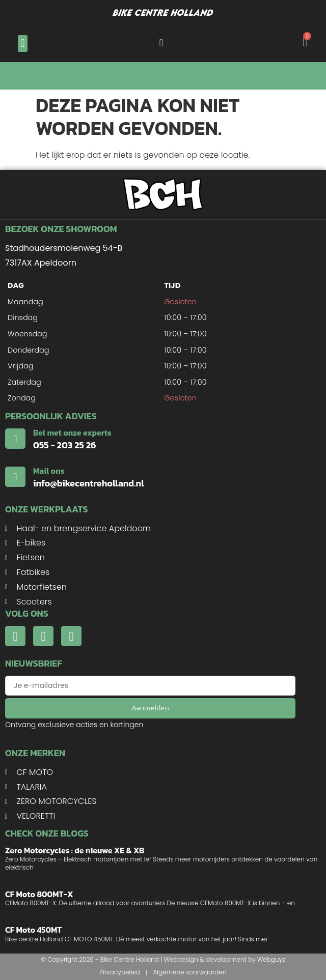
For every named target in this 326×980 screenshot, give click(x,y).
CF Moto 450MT (33, 930)
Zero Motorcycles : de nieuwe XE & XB (75, 850)
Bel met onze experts (72, 433)
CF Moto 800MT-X (39, 894)
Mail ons (49, 471)
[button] (23, 44)
